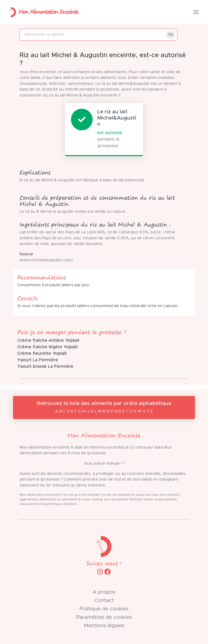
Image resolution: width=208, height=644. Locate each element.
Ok (170, 35)
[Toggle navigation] (196, 12)
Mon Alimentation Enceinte (42, 12)
